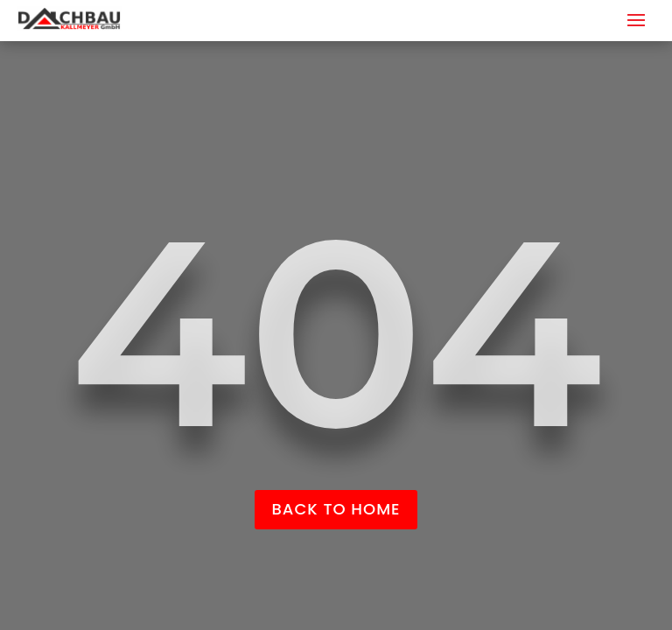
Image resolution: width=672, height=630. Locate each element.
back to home (336, 509)
